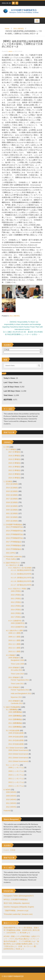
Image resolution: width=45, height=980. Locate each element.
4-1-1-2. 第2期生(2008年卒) (21, 570)
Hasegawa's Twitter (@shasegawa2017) (19, 896)
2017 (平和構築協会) (14, 542)
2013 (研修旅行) (14, 701)
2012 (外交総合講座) (16, 744)
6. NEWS (7, 790)
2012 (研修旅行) (14, 687)
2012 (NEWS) (11, 807)
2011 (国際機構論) (15, 723)
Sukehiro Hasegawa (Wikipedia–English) (19, 907)
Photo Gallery (11, 559)
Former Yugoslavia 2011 (20, 680)
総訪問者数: (8, 400)
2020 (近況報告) (12, 510)
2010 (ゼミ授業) (14, 640)
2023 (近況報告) (12, 521)
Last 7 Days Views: (11, 382)
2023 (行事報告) (14, 474)
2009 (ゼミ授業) (14, 637)
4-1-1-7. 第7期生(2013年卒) (21, 585)
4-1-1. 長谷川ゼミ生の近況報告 (20, 568)
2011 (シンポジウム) (16, 779)
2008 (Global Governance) (18, 750)
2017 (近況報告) (12, 499)
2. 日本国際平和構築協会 (13, 525)
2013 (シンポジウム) (16, 786)
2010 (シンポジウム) (16, 775)
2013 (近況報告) (12, 484)
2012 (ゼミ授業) (14, 648)
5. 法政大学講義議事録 (12, 707)
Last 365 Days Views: (12, 391)
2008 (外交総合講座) (16, 733)
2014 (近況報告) (12, 488)
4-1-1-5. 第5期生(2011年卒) (21, 578)
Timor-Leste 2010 (17, 674)
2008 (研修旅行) (14, 658)
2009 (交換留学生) (18, 623)
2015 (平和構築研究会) (15, 534)
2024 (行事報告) (14, 478)
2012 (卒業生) (16, 602)
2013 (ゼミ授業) (14, 651)
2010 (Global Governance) (18, 754)
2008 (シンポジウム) (16, 767)
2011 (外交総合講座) (16, 740)
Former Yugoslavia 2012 (20, 690)
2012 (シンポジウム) (16, 782)
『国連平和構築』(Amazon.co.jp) (16, 911)
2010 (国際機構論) (15, 719)
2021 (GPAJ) (11, 553)
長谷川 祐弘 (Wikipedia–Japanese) (17, 903)
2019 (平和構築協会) (14, 549)
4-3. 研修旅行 (11, 655)
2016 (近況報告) (12, 495)
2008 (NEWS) (11, 792)
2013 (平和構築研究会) (15, 527)
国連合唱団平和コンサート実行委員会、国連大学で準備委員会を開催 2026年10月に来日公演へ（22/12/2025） (22, 930)
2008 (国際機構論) (15, 712)
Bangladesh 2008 (17, 660)
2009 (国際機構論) (15, 716)
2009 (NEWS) (11, 796)
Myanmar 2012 (16, 697)
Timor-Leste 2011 (17, 684)
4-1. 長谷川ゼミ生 (13, 565)
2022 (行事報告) (14, 470)
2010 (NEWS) (11, 799)
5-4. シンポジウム (13, 765)
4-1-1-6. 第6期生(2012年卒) (21, 581)
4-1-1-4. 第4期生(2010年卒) (21, 574)
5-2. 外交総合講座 (13, 730)
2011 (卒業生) (16, 599)
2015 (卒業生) (16, 613)
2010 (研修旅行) (14, 668)
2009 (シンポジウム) (16, 771)
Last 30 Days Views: (12, 387)
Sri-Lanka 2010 (16, 670)
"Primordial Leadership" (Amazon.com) (18, 914)
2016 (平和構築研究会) (15, 538)
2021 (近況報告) (12, 513)
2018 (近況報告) (12, 502)
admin (10, 51)
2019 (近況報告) (12, 506)
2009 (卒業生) (16, 591)
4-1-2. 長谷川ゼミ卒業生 (18, 589)
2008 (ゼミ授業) (14, 633)
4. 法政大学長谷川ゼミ (12, 563)
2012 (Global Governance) (18, 761)
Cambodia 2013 (17, 703)
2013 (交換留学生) (18, 627)
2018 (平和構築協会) (14, 545)
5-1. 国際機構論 (12, 710)
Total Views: (9, 395)
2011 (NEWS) (18, 29)
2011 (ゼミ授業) (14, 644)
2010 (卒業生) (16, 595)
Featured (7, 811)
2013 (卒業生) (16, 606)
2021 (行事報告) (14, 467)
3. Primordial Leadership (13, 557)
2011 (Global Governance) (18, 758)
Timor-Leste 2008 (17, 664)
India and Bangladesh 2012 (21, 693)
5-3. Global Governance (15, 748)
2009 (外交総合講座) (16, 737)
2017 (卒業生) (16, 617)
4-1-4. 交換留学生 (15, 621)
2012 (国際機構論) (15, 727)
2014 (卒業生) (16, 610)
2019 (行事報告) (14, 459)
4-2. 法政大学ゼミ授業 (14, 631)
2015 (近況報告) (12, 491)
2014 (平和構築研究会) (15, 531)
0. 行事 (6, 447)
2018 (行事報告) (14, 456)
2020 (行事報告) (14, 463)
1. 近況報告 (8, 481)
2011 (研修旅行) (14, 677)
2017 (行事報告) (14, 452)
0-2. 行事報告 (11, 449)
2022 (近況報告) (12, 517)
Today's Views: (10, 378)
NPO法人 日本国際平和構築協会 (16, 899)
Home (7, 29)
